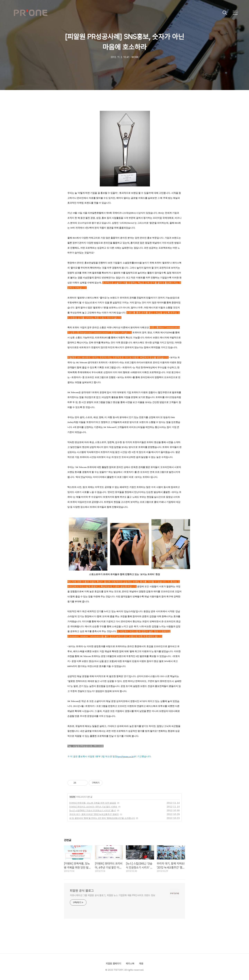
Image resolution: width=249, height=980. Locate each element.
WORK (72, 797)
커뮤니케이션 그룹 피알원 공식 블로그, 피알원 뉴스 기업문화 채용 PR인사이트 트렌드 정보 (112, 895)
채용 (141, 964)
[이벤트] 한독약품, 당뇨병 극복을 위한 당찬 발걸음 (93, 803)
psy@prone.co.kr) (126, 756)
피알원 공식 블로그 (82, 891)
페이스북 (130, 964)
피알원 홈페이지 (113, 964)
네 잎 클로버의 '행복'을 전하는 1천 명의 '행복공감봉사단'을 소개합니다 (102, 818)
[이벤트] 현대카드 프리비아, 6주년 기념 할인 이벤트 (93, 807)
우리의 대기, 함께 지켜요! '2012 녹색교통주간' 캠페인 (94, 814)
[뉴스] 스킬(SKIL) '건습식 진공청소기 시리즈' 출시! (93, 811)
